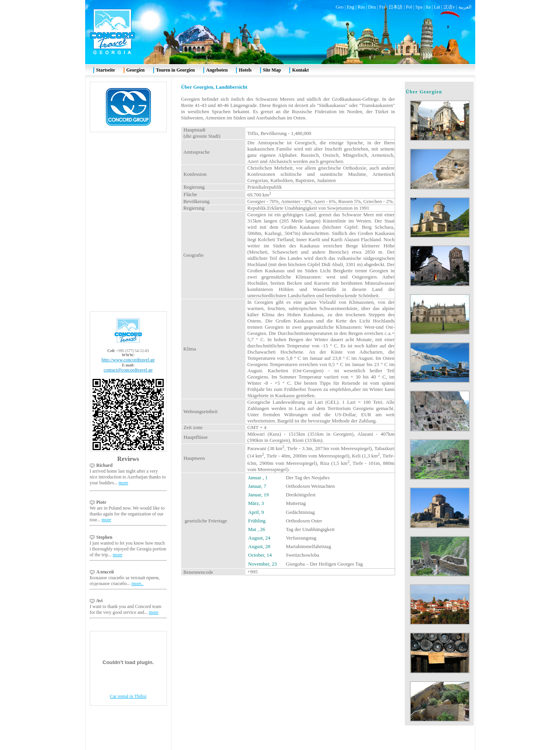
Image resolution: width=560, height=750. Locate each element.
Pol (409, 7)
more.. (137, 584)
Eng (351, 7)
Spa (419, 7)
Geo (339, 7)
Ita (428, 7)
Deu (372, 7)
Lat (437, 7)
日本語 (395, 7)
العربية (465, 7)
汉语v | (451, 7)
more (123, 483)
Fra (382, 7)
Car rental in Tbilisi (128, 696)
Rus (361, 7)
